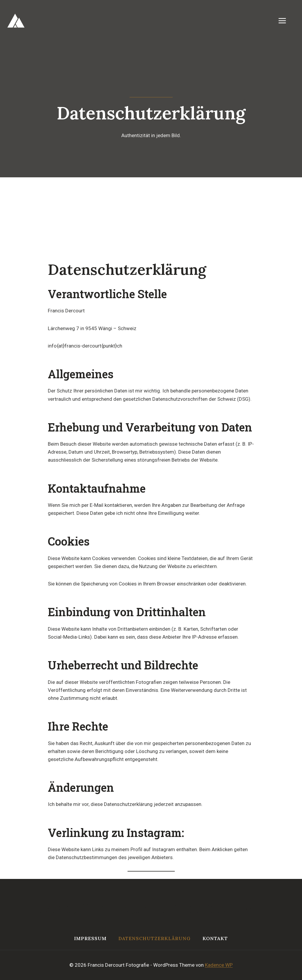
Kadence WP (219, 965)
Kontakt (215, 938)
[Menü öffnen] (285, 21)
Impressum (90, 938)
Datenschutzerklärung (155, 938)
